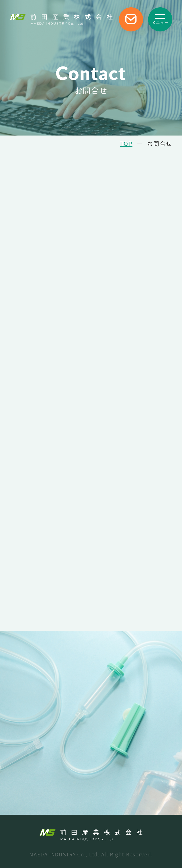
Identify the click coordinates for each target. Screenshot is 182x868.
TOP (126, 143)
